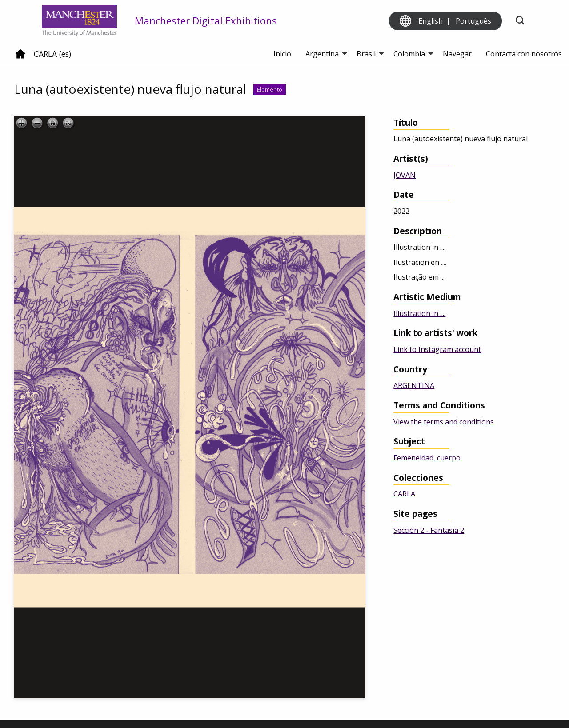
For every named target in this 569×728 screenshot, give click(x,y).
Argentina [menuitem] (322, 54)
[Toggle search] (520, 21)
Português (473, 21)
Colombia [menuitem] (409, 54)
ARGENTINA (414, 385)
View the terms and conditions (444, 422)
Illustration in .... (419, 313)
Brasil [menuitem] (366, 54)
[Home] (20, 57)
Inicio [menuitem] (282, 54)
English (431, 21)
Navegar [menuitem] (457, 54)
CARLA (404, 494)
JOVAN (405, 175)
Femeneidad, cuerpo (427, 458)
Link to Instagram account (437, 349)
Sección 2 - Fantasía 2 (429, 530)
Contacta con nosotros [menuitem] (524, 54)
